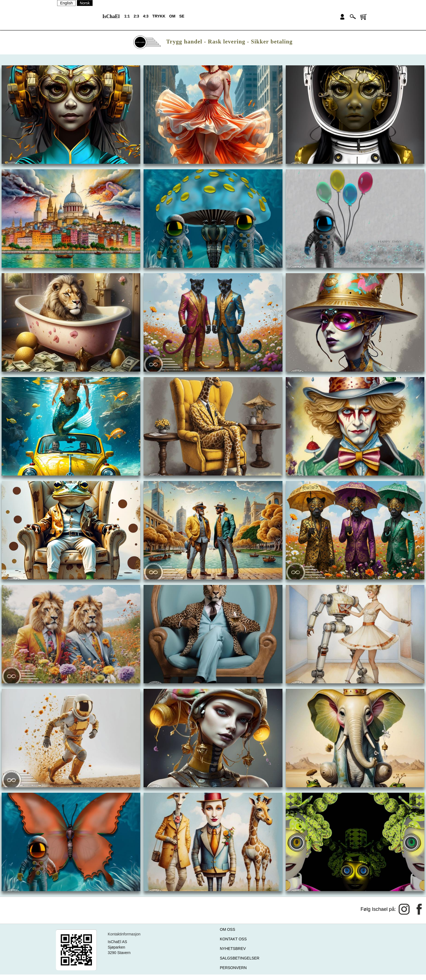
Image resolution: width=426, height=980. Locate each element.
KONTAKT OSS (233, 939)
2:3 (136, 16)
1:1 (127, 16)
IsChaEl (111, 16)
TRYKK (159, 16)
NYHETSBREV (233, 949)
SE (182, 16)
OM (172, 16)
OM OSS (227, 929)
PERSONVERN (233, 968)
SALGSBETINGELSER (240, 958)
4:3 (146, 16)
